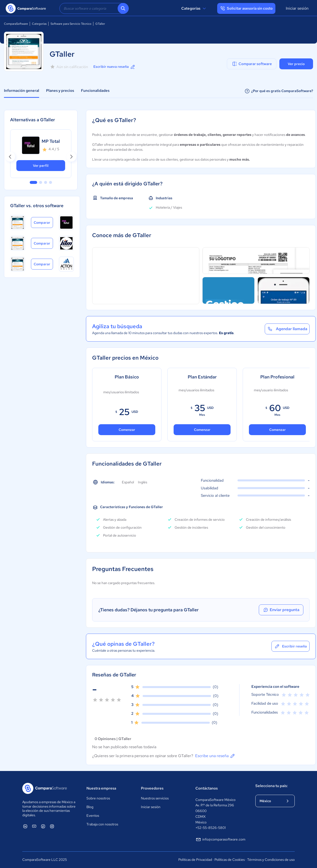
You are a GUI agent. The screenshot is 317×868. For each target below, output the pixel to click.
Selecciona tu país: (272, 786)
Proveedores (152, 788)
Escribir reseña (291, 646)
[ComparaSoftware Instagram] (52, 826)
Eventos (93, 816)
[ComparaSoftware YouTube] (34, 826)
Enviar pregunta (281, 610)
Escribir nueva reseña (115, 67)
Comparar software (252, 64)
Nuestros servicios (155, 798)
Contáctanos (207, 788)
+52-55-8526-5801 (211, 828)
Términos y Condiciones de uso (271, 860)
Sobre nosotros (98, 798)
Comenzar (127, 430)
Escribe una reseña (215, 756)
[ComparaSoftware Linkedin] (25, 826)
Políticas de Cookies (230, 860)
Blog (90, 807)
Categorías (194, 8)
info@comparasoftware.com (220, 840)
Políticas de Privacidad (195, 860)
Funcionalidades (95, 91)
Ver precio (296, 64)
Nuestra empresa (101, 788)
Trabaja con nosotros (102, 824)
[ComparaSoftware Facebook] (43, 826)
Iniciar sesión (297, 8)
